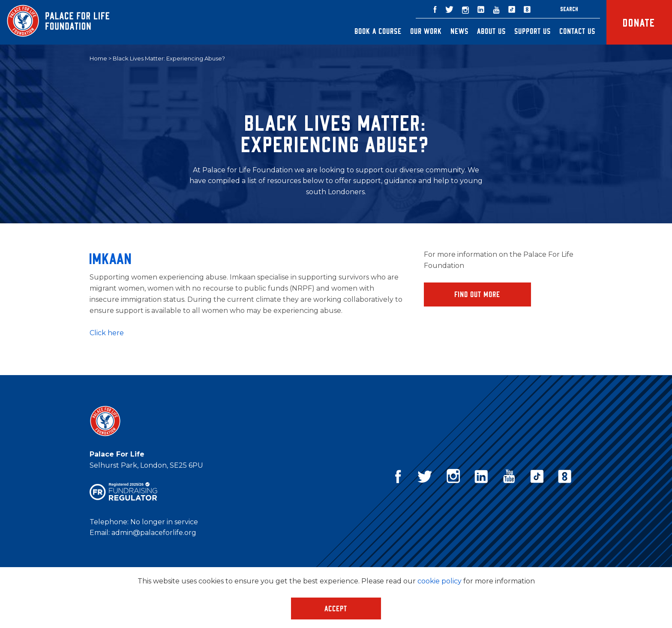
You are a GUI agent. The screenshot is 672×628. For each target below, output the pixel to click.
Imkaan (111, 258)
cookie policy (439, 581)
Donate (639, 22)
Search (570, 9)
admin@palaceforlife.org (154, 533)
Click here (108, 333)
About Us (492, 31)
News (460, 31)
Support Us (533, 31)
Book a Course (378, 31)
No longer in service (164, 522)
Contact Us (578, 31)
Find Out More (478, 294)
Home (98, 58)
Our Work (426, 31)
